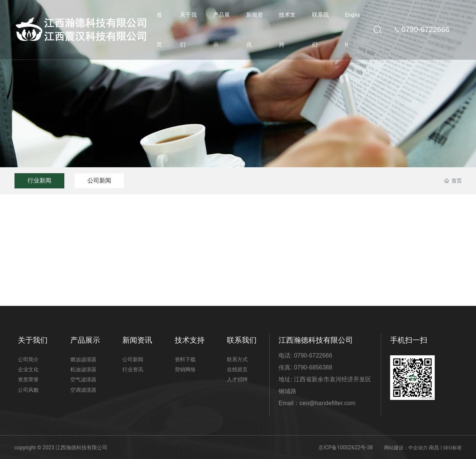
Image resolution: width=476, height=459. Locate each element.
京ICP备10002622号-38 (345, 447)
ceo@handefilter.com (327, 403)
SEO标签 (453, 448)
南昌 (434, 447)
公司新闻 (99, 180)
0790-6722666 (421, 29)
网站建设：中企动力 (406, 448)
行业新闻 (39, 180)
